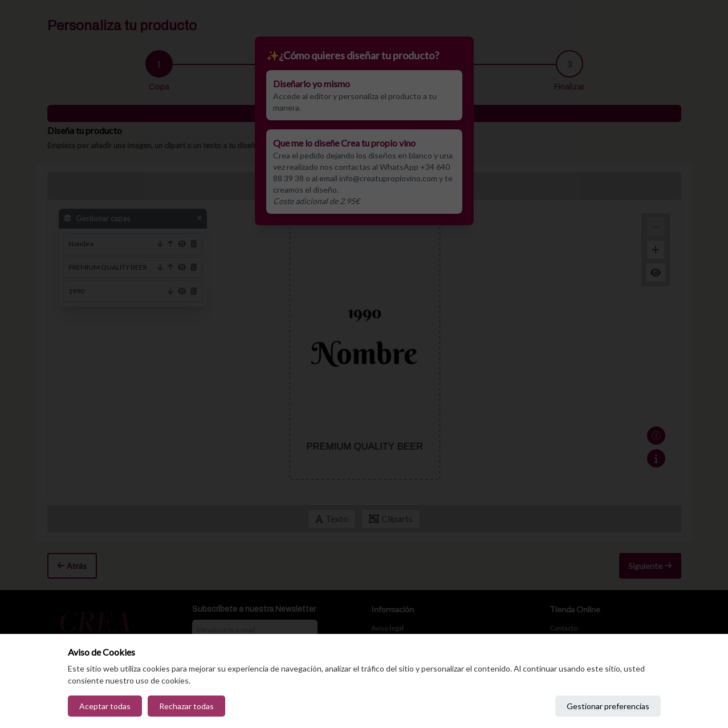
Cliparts (391, 518)
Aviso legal (387, 628)
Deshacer (335, 186)
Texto (332, 518)
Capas (399, 186)
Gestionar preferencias (608, 706)
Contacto (564, 628)
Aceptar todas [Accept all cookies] (105, 706)
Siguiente (650, 566)
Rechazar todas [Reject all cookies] (186, 706)
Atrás (72, 566)
